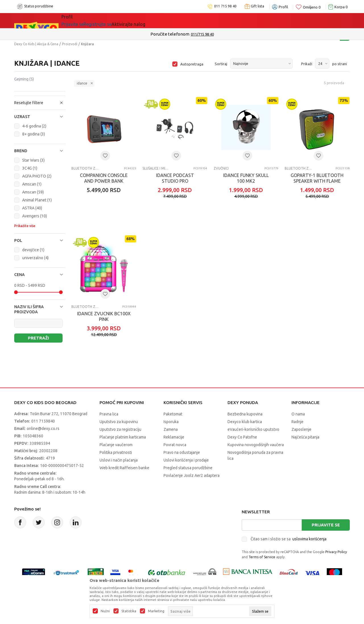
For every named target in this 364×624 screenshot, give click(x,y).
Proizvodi (70, 44)
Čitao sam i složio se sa (288, 539)
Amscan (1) (32, 184)
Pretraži (38, 338)
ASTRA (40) (32, 208)
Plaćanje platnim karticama (123, 437)
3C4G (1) (30, 168)
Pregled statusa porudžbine (188, 468)
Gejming (24, 79)
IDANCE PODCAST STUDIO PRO (175, 178)
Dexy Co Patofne (242, 437)
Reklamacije (174, 437)
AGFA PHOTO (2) (37, 176)
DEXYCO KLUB (186, 20)
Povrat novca (175, 445)
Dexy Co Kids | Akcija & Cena (36, 44)
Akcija (111, 20)
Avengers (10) (35, 216)
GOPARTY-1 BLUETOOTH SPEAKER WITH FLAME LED (317, 181)
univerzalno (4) (35, 258)
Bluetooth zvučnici (85, 168)
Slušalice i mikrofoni (156, 168)
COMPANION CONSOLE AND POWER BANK (104, 178)
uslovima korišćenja (309, 539)
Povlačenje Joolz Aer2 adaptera (192, 475)
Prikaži (307, 64)
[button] (40, 117)
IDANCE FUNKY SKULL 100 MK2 (246, 178)
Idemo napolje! (143, 20)
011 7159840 (43, 421)
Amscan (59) (33, 192)
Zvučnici (221, 168)
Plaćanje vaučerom (116, 445)
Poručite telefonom (170, 34)
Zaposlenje (301, 429)
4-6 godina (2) (34, 126)
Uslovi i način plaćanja (119, 460)
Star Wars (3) (33, 160)
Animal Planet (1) (37, 200)
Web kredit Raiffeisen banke (124, 468)
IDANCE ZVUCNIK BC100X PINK (104, 316)
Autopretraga (192, 64)
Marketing (156, 611)
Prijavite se (326, 525)
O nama (298, 414)
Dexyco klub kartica (245, 422)
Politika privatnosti (116, 452)
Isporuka (171, 422)
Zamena (171, 429)
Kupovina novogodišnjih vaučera (256, 445)
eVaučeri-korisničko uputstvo (253, 429)
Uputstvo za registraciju (120, 429)
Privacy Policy (336, 552)
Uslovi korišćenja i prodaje (186, 460)
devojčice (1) (33, 250)
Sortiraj (221, 64)
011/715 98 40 (202, 34)
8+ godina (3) (34, 134)
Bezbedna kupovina (245, 414)
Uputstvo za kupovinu (119, 422)
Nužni (105, 611)
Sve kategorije (81, 20)
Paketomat (173, 414)
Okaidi (219, 20)
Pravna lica (109, 414)
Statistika (129, 611)
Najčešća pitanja (305, 437)
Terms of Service (262, 557)
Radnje (297, 422)
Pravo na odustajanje (182, 452)
